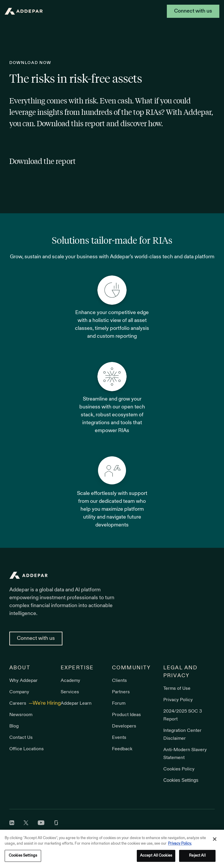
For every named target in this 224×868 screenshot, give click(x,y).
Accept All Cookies (156, 857)
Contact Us (21, 738)
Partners (121, 692)
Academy (70, 681)
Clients (119, 681)
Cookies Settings (181, 780)
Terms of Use (177, 689)
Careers (18, 704)
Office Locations (27, 749)
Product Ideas (126, 715)
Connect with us (193, 11)
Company (19, 692)
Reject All (197, 857)
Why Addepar (23, 681)
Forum (119, 704)
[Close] (215, 841)
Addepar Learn (76, 704)
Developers (124, 726)
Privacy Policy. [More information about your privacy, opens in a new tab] (180, 845)
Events (119, 738)
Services (70, 692)
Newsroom (21, 715)
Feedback (122, 749)
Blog (14, 726)
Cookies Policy (179, 769)
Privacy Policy (178, 700)
